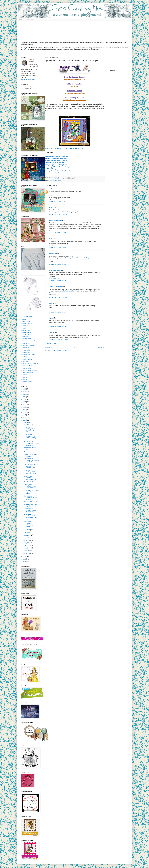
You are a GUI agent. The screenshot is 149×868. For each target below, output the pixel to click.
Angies (25, 319)
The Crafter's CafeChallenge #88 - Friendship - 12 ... (31, 498)
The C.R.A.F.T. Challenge (30, 370)
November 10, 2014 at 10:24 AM (58, 340)
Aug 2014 (27, 535)
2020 (25, 404)
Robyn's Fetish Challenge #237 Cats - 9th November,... (31, 510)
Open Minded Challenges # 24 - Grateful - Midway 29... (30, 437)
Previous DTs (30, 19)
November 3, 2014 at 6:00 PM (58, 247)
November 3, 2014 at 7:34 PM (58, 264)
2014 (25, 420)
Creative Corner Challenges (27, 336)
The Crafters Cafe (28, 373)
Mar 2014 (27, 548)
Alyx (50, 318)
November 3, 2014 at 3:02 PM (58, 233)
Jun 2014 (27, 540)
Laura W (51, 333)
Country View (26, 330)
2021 (25, 402)
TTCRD (25, 375)
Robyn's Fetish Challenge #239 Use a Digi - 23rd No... (31, 460)
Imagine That (26, 352)
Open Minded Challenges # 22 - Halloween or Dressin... (30, 524)
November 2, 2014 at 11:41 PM (58, 214)
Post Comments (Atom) (60, 351)
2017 (25, 412)
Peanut (51, 239)
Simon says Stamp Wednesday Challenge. (77, 258)
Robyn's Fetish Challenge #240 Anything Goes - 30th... (30, 430)
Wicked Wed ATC (28, 382)
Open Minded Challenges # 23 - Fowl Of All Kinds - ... (31, 478)
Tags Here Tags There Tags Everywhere (31, 505)
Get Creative (26, 350)
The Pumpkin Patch (30, 482)
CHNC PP (26, 326)
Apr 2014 (27, 545)
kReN (51, 189)
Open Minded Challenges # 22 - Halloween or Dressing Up (64, 148)
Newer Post (48, 347)
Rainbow (25, 361)
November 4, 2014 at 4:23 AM (58, 281)
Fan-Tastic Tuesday (28, 345)
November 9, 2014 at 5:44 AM (58, 327)
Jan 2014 (27, 553)
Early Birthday (28, 452)
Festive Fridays (27, 348)
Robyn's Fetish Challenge (30, 364)
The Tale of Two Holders (31, 502)
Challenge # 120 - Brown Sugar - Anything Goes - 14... (31, 492)
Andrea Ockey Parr (55, 220)
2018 (25, 410)
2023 (25, 397)
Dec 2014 (27, 422)
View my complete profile (28, 80)
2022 (25, 399)
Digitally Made (27, 339)
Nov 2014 (27, 425)
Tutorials (25, 377)
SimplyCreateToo (28, 366)
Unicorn (25, 379)
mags (51, 303)
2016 (25, 415)
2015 (25, 418)
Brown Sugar (26, 321)
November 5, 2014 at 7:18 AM (58, 312)
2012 (25, 559)
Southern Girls (27, 368)
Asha (53, 245)
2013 (25, 556)
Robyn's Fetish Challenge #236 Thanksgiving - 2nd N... (30, 517)
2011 (25, 562)
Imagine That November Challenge (31, 455)
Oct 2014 (27, 530)
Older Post (101, 347)
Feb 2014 (27, 551)
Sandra (51, 207)
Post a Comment (52, 343)
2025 (25, 392)
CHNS (24, 328)
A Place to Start (27, 317)
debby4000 (52, 253)
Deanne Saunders (54, 270)
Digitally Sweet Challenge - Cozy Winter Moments (30, 486)
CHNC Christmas (28, 324)
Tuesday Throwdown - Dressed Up (56, 159)
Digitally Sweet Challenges (30, 341)
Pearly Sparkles (27, 359)
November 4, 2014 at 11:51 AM (58, 297)
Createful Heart (27, 333)
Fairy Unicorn (26, 343)
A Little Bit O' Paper (55, 278)
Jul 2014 (27, 538)
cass (33, 60)
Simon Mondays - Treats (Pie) (55, 163)
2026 (25, 389)
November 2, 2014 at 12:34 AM (58, 201)
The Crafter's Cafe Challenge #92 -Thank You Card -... (31, 444)
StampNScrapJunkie (55, 287)
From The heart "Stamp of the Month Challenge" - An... (31, 466)
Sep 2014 (27, 532)
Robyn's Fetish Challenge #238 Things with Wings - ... (31, 472)
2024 (25, 394)
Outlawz (25, 357)
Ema (50, 293)
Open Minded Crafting (55, 180)
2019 (25, 407)
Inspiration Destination (68, 291)
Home (21, 19)
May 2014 (28, 543)
